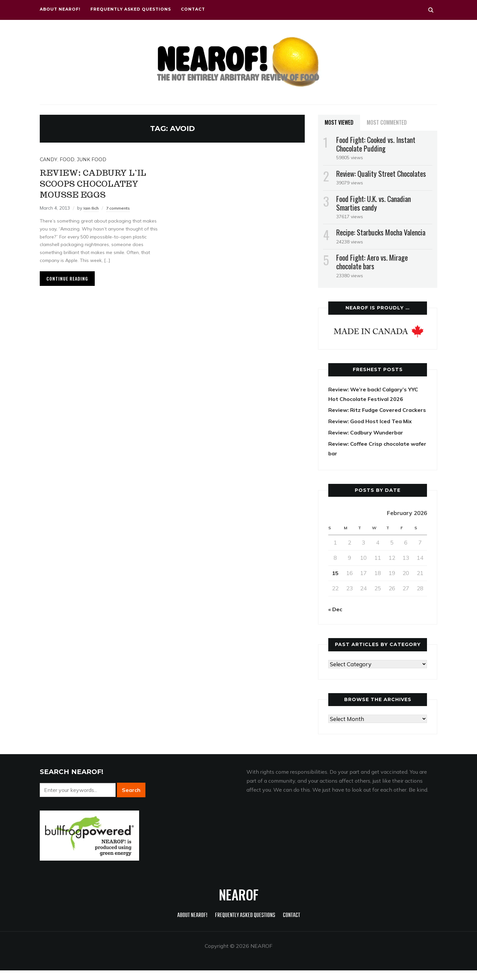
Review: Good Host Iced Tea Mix (372, 431)
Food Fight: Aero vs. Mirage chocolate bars (372, 262)
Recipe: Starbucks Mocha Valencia (381, 232)
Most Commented (387, 122)
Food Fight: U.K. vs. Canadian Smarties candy (373, 203)
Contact (193, 9)
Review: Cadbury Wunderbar (368, 442)
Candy (49, 160)
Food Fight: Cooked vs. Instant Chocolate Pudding (376, 144)
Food (67, 160)
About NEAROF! (60, 9)
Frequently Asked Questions (131, 9)
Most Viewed (339, 122)
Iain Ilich (92, 208)
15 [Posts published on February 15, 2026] (335, 583)
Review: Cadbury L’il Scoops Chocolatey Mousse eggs (103, 183)
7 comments (121, 208)
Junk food (92, 160)
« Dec (336, 619)
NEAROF (239, 904)
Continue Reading (67, 278)
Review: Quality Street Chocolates (381, 173)
